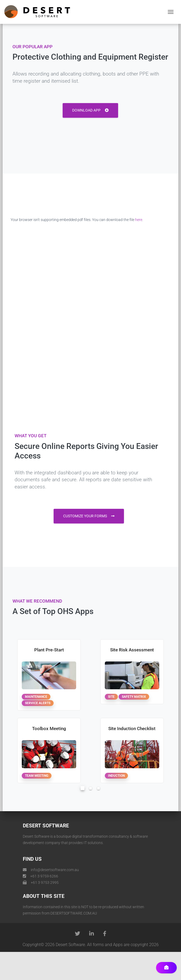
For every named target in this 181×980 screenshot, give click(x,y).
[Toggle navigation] (171, 12)
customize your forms (89, 516)
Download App (90, 110)
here (139, 220)
